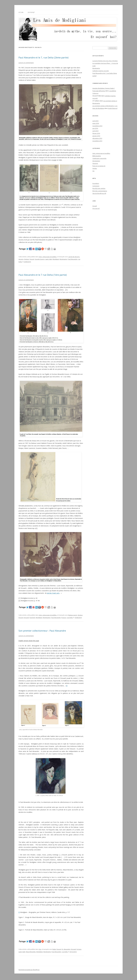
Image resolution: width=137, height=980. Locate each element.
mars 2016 (96, 123)
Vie (40, 949)
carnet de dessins (74, 257)
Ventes (95, 168)
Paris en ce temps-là (99, 166)
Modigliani (56, 259)
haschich (32, 618)
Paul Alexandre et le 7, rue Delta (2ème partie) (44, 57)
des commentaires (100, 191)
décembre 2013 (97, 138)
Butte (54, 949)
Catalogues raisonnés (99, 158)
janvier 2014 (96, 136)
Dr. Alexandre (66, 949)
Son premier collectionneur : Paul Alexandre (42, 631)
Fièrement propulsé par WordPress (29, 970)
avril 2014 (95, 131)
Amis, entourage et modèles (48, 257)
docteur (27, 259)
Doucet (32, 259)
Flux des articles (99, 188)
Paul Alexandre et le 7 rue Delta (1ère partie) (43, 275)
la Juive (79, 949)
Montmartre (63, 259)
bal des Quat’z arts (53, 593)
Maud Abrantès (31, 952)
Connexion (96, 186)
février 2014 (96, 133)
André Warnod (113, 108)
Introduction (96, 161)
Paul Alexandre (73, 259)
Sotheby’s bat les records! (101, 71)
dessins (21, 259)
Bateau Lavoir (73, 615)
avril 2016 (95, 121)
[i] (67, 686)
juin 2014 (95, 128)
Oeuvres (95, 163)
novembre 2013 (97, 141)
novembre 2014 (97, 126)
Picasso (64, 618)
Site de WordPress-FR (99, 193)
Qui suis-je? (31, 12)
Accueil (21, 12)
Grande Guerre (40, 259)
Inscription (96, 183)
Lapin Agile (49, 259)
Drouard (26, 618)
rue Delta (70, 618)
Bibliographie (97, 156)
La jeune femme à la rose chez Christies (105, 61)
